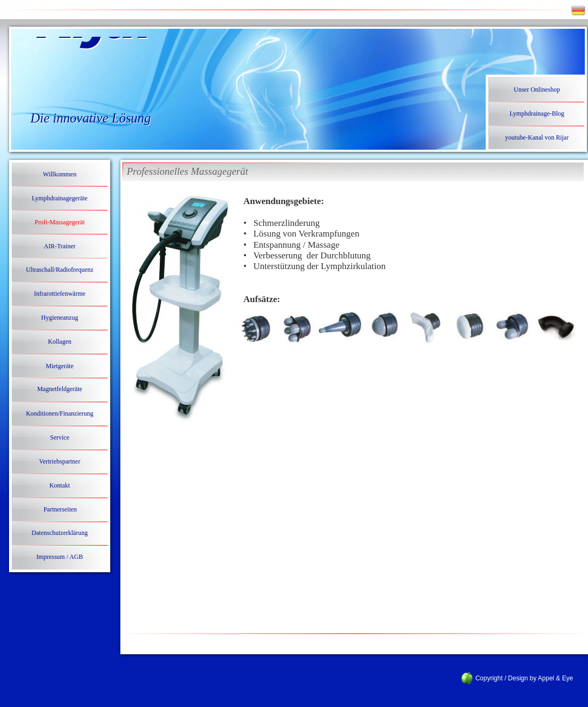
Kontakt (60, 485)
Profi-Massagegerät (60, 222)
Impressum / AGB (59, 557)
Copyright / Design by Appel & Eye (518, 678)
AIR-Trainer (60, 246)
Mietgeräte (60, 366)
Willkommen (60, 174)
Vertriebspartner (59, 461)
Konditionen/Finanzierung (60, 413)
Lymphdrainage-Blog (537, 113)
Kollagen (60, 342)
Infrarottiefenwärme (60, 294)
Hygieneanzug (59, 318)
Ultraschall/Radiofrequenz (60, 270)
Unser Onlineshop (537, 90)
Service (60, 437)
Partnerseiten (60, 509)
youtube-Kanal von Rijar (537, 137)
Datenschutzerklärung (59, 533)
